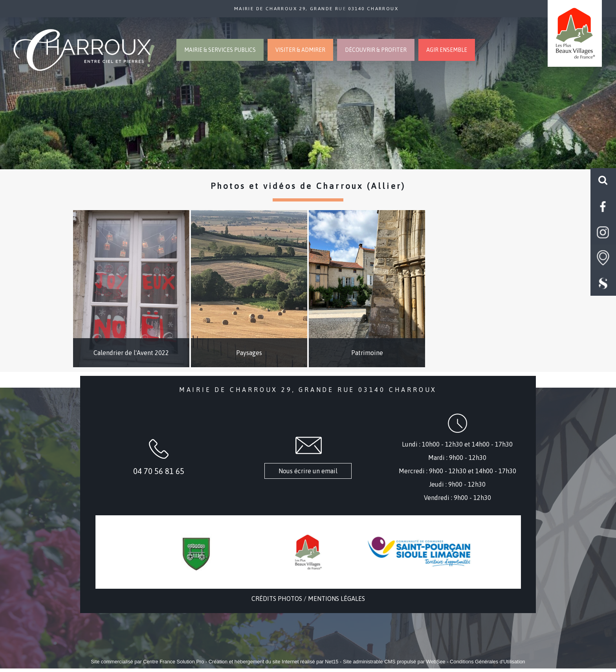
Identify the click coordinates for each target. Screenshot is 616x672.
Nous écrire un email (308, 471)
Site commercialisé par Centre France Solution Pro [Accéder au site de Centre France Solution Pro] (147, 662)
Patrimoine (367, 353)
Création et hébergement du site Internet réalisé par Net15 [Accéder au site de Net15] (274, 662)
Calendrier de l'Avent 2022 (131, 353)
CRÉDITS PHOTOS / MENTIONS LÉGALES (308, 599)
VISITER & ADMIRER (300, 50)
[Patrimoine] (367, 289)
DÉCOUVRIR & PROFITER (376, 50)
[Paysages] (249, 289)
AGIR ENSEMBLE (447, 50)
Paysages (249, 353)
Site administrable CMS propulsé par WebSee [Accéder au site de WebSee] (394, 662)
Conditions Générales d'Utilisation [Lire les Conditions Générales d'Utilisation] (488, 662)
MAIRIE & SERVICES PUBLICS (220, 50)
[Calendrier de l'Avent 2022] (131, 289)
